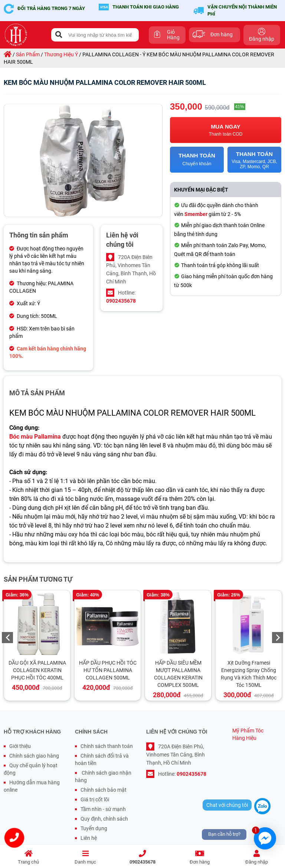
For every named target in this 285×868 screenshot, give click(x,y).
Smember (196, 214)
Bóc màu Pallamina (35, 437)
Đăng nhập (256, 857)
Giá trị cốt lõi (95, 799)
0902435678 (142, 857)
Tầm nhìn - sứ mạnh (103, 809)
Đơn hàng (200, 857)
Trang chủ (29, 857)
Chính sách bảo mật (104, 790)
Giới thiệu (20, 746)
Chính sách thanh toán (107, 746)
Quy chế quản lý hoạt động (31, 769)
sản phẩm (28, 54)
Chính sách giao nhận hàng (103, 776)
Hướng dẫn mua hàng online (32, 786)
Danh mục (86, 857)
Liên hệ (89, 838)
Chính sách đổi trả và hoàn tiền (102, 759)
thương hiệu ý (61, 54)
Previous (7, 638)
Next (278, 638)
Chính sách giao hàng (34, 756)
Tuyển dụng (94, 828)
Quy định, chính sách (104, 819)
